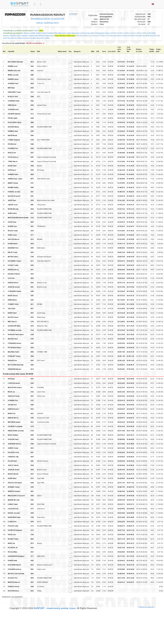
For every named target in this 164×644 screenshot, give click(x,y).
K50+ (42, 38)
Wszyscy (27, 33)
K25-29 (127, 36)
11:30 (137, 33)
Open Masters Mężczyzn (65, 36)
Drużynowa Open (103, 33)
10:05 (85, 36)
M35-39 (6, 38)
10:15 (91, 36)
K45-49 (28, 38)
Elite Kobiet (37, 33)
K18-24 (112, 36)
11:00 (125, 33)
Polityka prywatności (146, 607)
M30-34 (149, 36)
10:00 (79, 36)
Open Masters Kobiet (25, 36)
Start (36, 31)
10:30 (113, 33)
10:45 (119, 33)
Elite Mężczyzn (60, 33)
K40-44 (14, 38)
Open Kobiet (47, 33)
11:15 (131, 33)
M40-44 (21, 38)
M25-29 (134, 36)
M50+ (48, 38)
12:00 (149, 33)
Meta (41, 31)
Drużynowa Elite (88, 33)
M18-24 (119, 36)
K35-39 (156, 36)
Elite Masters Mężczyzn (44, 36)
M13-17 (105, 36)
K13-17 (97, 36)
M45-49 (36, 38)
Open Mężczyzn (73, 33)
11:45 (143, 33)
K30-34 (141, 36)
